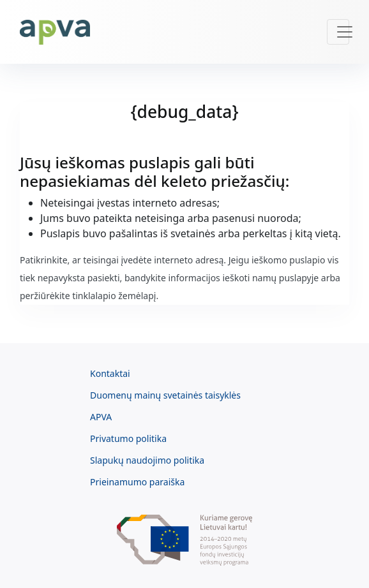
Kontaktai (110, 373)
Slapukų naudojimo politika (147, 460)
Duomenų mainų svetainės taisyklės (165, 395)
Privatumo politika (128, 438)
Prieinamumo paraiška (137, 482)
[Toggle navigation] (338, 32)
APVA (101, 417)
